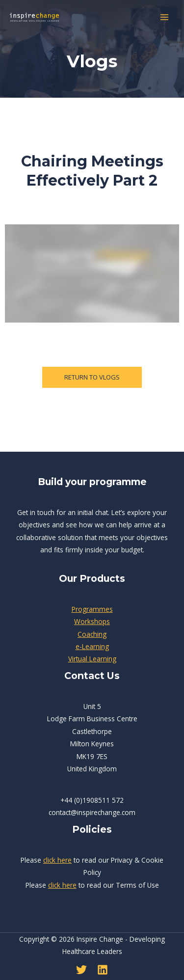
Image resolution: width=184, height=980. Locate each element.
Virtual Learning (92, 659)
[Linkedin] (103, 970)
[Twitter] (81, 970)
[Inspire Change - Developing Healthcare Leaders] (34, 17)
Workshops (92, 621)
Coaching (92, 634)
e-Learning (92, 646)
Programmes (92, 609)
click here (57, 860)
